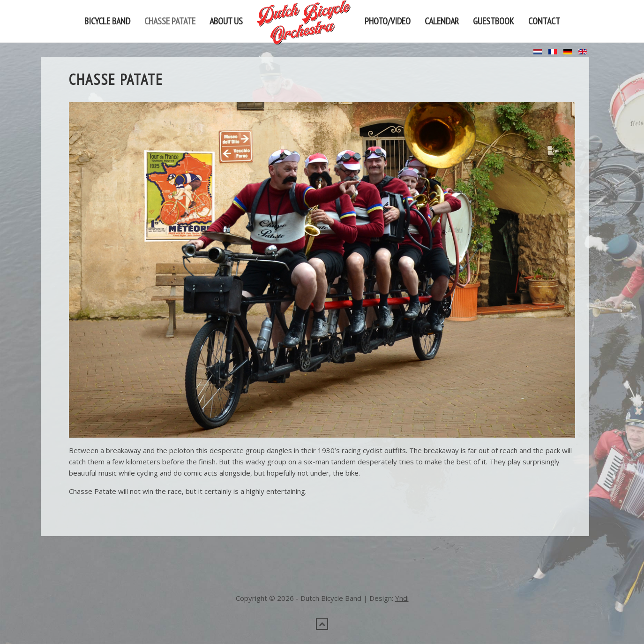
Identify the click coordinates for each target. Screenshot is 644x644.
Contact (544, 21)
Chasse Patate (170, 21)
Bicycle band (107, 21)
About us (226, 21)
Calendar (442, 21)
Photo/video (388, 21)
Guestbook (494, 21)
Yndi (402, 556)
